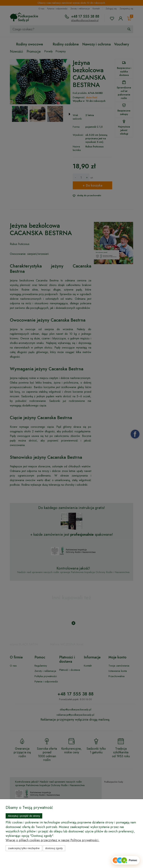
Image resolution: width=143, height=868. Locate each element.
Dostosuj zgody (54, 848)
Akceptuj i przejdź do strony (24, 816)
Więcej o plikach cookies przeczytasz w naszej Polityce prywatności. (52, 840)
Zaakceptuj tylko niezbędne (24, 848)
